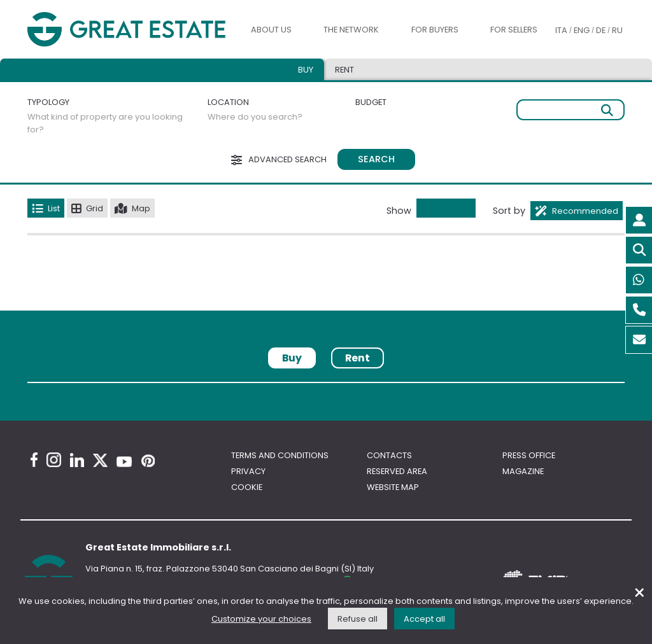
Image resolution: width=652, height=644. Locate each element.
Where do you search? (255, 117)
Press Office (529, 455)
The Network (351, 30)
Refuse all (358, 619)
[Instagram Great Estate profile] (54, 460)
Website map (393, 487)
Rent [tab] (344, 70)
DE (601, 30)
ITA (561, 30)
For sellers (514, 30)
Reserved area (397, 471)
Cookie (247, 487)
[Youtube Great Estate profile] (124, 462)
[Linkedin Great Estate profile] (77, 460)
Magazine (523, 471)
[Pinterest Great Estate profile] (148, 461)
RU (617, 30)
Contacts (389, 455)
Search (376, 159)
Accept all (424, 619)
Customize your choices (261, 619)
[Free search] (570, 110)
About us (271, 30)
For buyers (435, 30)
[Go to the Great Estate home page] (127, 30)
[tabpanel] (326, 387)
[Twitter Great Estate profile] (100, 460)
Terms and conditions (280, 455)
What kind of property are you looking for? (105, 123)
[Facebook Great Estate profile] (34, 460)
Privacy (248, 471)
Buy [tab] (306, 70)
